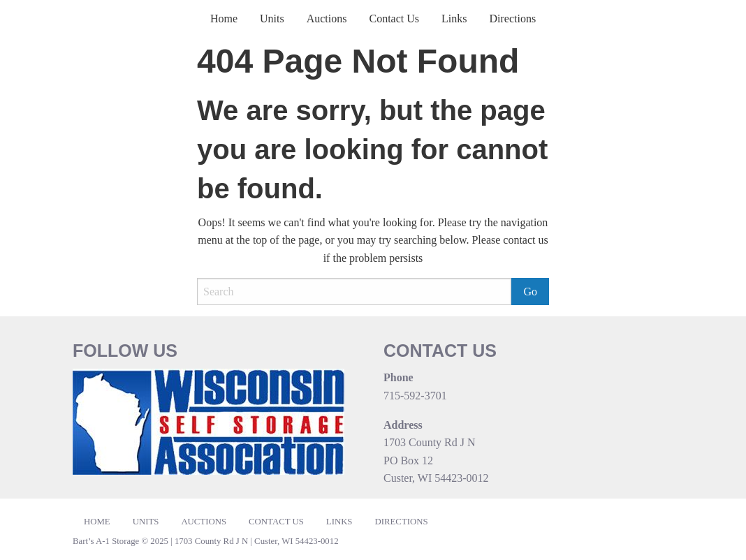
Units (272, 19)
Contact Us (394, 19)
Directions (512, 19)
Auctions (327, 19)
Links (454, 19)
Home (224, 19)
